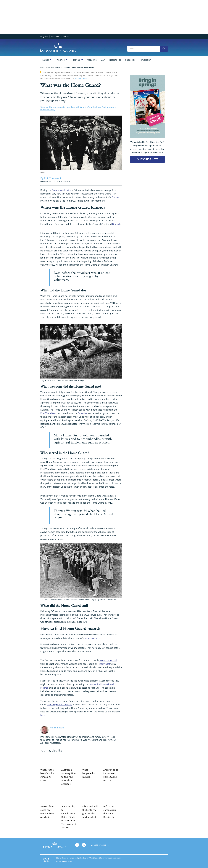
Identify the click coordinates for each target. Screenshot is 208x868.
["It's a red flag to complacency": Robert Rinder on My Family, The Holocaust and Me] (71, 797)
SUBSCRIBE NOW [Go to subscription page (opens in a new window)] (147, 159)
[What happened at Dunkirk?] (92, 760)
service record (92, 638)
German (116, 197)
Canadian (83, 413)
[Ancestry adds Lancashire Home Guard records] (113, 760)
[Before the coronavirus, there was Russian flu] (113, 797)
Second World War (61, 190)
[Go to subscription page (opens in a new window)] (147, 137)
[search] (164, 49)
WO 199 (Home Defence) (59, 705)
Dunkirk (116, 224)
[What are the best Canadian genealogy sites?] (50, 760)
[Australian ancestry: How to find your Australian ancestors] (71, 760)
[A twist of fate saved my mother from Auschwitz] (50, 797)
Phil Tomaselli (57, 728)
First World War (48, 413)
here (43, 715)
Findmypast (104, 664)
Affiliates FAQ (81, 78)
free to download (108, 660)
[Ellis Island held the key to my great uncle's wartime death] (92, 797)
